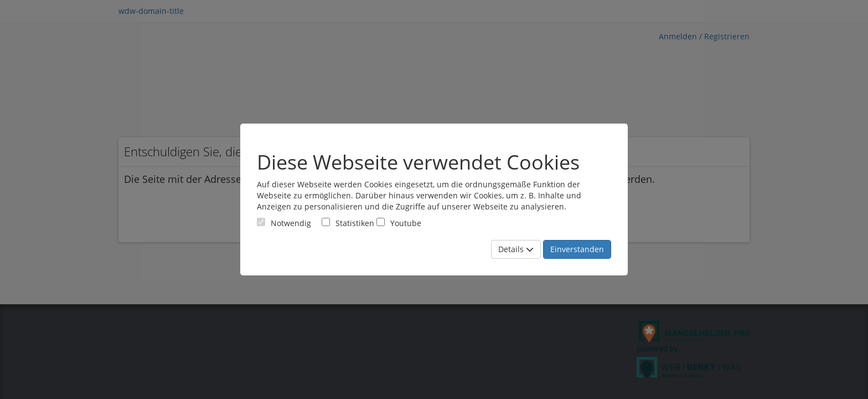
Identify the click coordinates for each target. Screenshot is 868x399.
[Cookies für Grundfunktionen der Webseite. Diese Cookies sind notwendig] (284, 223)
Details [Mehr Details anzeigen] (516, 249)
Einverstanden (577, 249)
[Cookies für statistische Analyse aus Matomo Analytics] (326, 222)
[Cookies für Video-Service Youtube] (381, 222)
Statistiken (348, 223)
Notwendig (284, 223)
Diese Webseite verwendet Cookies (418, 162)
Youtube (399, 223)
